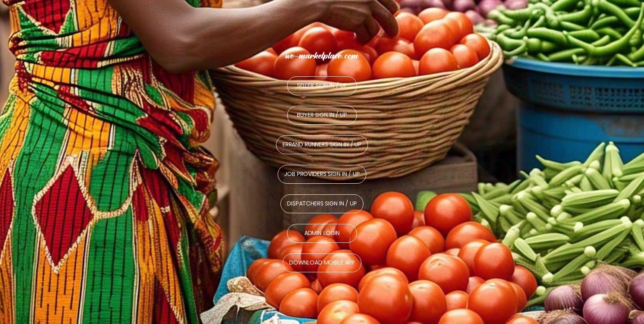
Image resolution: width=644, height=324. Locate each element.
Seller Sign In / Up (322, 85)
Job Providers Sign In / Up (322, 174)
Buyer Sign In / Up (322, 115)
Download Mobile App (322, 262)
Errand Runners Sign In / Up (322, 144)
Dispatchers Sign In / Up (322, 203)
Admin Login (322, 233)
